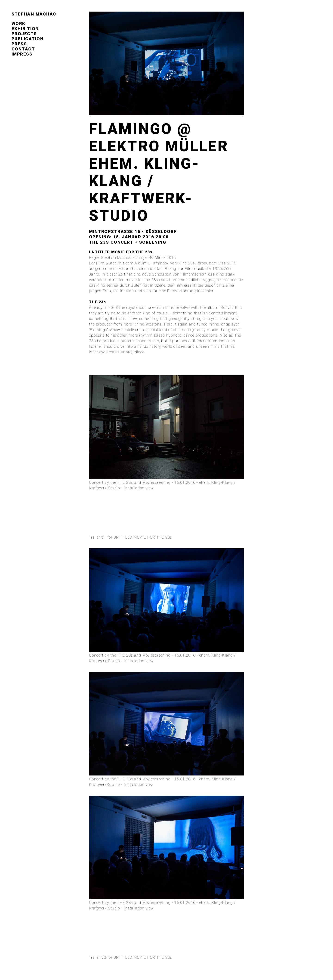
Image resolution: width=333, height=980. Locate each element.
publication (28, 39)
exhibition (25, 29)
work (18, 24)
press (19, 44)
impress (22, 54)
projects (24, 34)
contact (23, 49)
